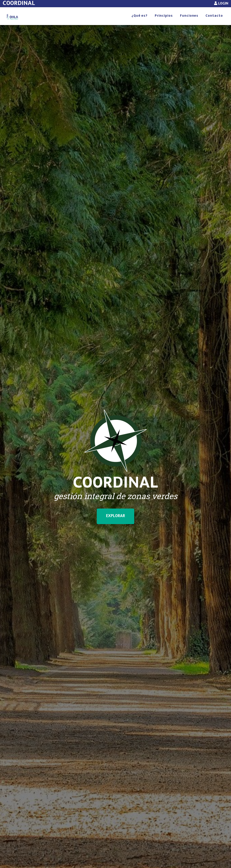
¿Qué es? (140, 21)
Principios (164, 21)
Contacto (214, 21)
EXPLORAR (115, 526)
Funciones (189, 21)
